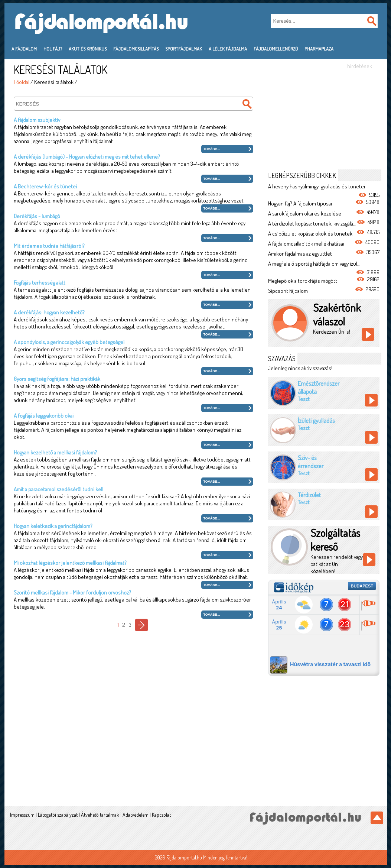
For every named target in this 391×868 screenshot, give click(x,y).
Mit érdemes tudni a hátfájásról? (49, 246)
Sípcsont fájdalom (288, 291)
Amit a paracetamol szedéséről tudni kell (58, 489)
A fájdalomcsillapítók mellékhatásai (306, 244)
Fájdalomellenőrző (276, 49)
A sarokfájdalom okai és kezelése (305, 213)
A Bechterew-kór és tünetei (45, 186)
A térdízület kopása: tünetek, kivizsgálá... (312, 224)
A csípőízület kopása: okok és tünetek (310, 234)
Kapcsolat (161, 815)
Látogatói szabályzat (58, 815)
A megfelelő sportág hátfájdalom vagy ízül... (314, 264)
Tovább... (212, 149)
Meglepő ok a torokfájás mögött (303, 281)
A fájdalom (24, 49)
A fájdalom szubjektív (37, 120)
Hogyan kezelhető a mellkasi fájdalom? (55, 452)
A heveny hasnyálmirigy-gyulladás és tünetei (317, 186)
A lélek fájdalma (228, 49)
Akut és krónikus (88, 49)
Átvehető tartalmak (100, 815)
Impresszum (22, 815)
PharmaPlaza (319, 49)
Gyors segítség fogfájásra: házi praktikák (57, 379)
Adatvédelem (136, 815)
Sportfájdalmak (184, 49)
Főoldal (22, 82)
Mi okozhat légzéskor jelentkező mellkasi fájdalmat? (70, 563)
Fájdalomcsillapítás (136, 49)
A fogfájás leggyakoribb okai (44, 416)
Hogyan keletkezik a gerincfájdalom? (53, 526)
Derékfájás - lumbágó (37, 216)
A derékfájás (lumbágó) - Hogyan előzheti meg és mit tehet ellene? (87, 157)
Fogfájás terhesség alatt (40, 283)
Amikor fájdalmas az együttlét (300, 254)
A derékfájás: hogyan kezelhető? (49, 312)
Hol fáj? (53, 49)
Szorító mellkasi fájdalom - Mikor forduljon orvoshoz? (72, 592)
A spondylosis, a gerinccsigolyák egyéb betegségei (69, 342)
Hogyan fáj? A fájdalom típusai (300, 203)
